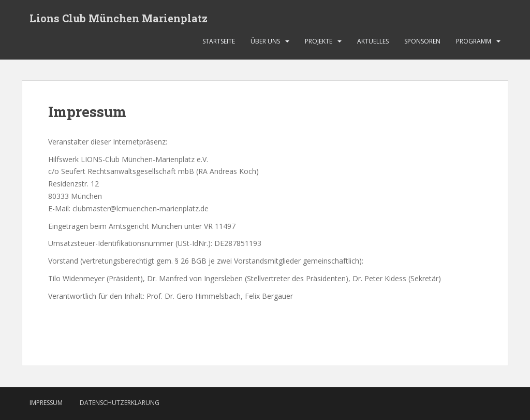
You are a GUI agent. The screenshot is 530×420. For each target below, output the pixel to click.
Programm (474, 41)
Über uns (265, 41)
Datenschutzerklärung (120, 403)
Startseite (219, 41)
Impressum (46, 403)
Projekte (319, 41)
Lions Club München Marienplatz (119, 18)
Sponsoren (422, 41)
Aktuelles (373, 41)
